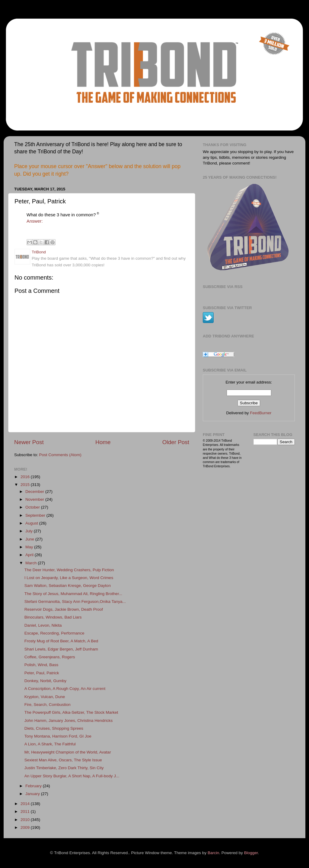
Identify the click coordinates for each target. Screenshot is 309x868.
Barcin (213, 853)
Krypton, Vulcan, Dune (45, 697)
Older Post (176, 442)
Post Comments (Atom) (60, 455)
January (33, 794)
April (30, 555)
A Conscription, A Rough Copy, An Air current (65, 689)
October (33, 507)
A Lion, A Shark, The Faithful (50, 744)
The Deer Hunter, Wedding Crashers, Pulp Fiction (69, 570)
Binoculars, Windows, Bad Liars (53, 617)
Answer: (35, 221)
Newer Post (29, 442)
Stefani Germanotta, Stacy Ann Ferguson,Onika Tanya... (75, 602)
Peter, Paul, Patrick (42, 673)
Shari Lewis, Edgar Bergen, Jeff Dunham (61, 649)
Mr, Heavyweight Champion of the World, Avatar (68, 752)
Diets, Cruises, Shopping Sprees (54, 728)
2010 (26, 820)
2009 (26, 827)
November (35, 499)
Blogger (251, 853)
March (32, 563)
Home (103, 442)
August (32, 523)
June (30, 539)
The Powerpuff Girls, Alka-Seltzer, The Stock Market (71, 712)
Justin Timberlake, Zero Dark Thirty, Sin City (64, 768)
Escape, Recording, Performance (54, 633)
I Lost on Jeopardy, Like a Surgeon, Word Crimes (69, 578)
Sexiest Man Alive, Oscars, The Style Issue (63, 760)
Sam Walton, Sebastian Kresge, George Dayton (68, 586)
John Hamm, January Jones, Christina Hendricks (69, 721)
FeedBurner (261, 413)
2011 (26, 812)
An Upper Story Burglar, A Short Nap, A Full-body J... (72, 776)
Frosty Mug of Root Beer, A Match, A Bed (61, 641)
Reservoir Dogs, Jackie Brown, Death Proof (64, 609)
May (30, 547)
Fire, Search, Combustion (48, 705)
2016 (26, 477)
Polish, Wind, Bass (41, 665)
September (36, 515)
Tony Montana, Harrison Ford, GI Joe (58, 736)
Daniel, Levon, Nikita (43, 625)
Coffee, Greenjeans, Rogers (50, 657)
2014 (26, 804)
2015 (26, 485)
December (35, 492)
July (30, 531)
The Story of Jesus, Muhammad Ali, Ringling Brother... (73, 594)
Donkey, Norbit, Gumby (45, 681)
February (34, 786)
